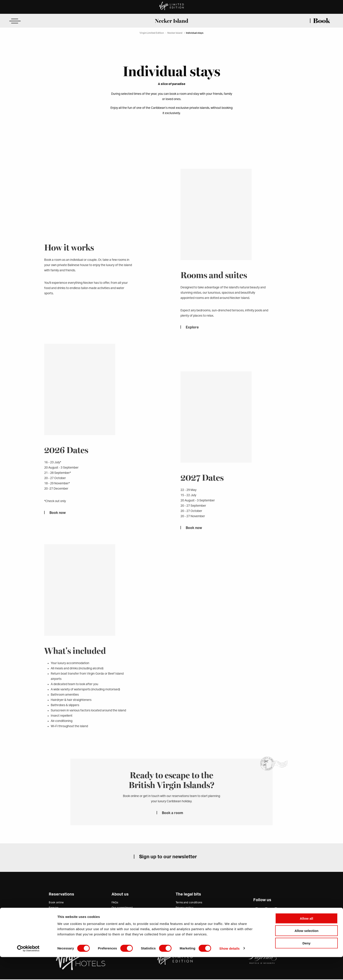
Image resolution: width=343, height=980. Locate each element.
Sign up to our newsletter (168, 857)
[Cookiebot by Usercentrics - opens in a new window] (28, 971)
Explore (192, 335)
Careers (116, 919)
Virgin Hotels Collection (127, 924)
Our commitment (122, 908)
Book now (58, 521)
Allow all (307, 941)
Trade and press (122, 914)
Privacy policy (184, 908)
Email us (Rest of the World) (66, 919)
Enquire (54, 908)
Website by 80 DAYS (262, 924)
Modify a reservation (61, 924)
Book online (56, 903)
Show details (230, 971)
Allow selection (306, 954)
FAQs (115, 903)
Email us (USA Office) (62, 914)
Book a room (173, 821)
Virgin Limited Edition (152, 33)
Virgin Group (120, 930)
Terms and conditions (189, 903)
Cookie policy (184, 914)
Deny (307, 966)
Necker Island (171, 21)
